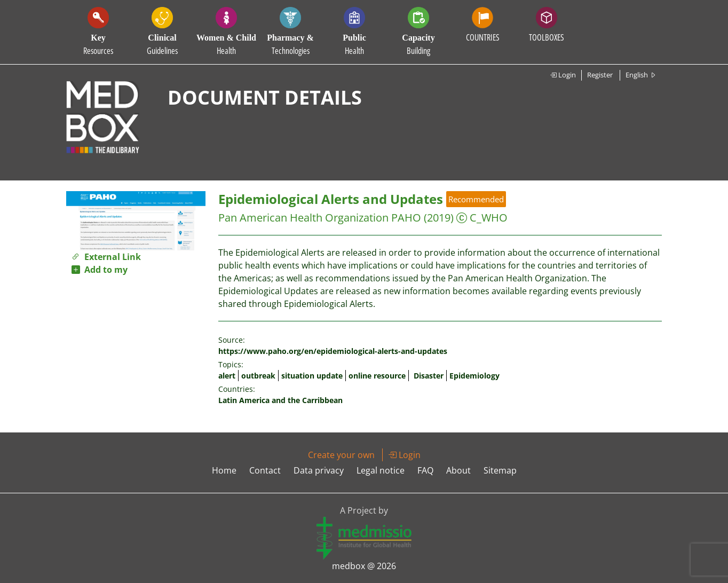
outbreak (258, 376)
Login (563, 75)
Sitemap (500, 470)
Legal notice (381, 470)
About (458, 470)
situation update (312, 376)
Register (600, 75)
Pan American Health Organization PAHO (320, 218)
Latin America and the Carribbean (280, 400)
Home (224, 470)
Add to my (100, 270)
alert (227, 376)
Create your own (341, 455)
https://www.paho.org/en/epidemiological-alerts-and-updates (333, 351)
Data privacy (319, 470)
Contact (265, 470)
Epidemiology (474, 376)
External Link (106, 257)
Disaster (429, 376)
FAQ (425, 470)
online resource (377, 376)
